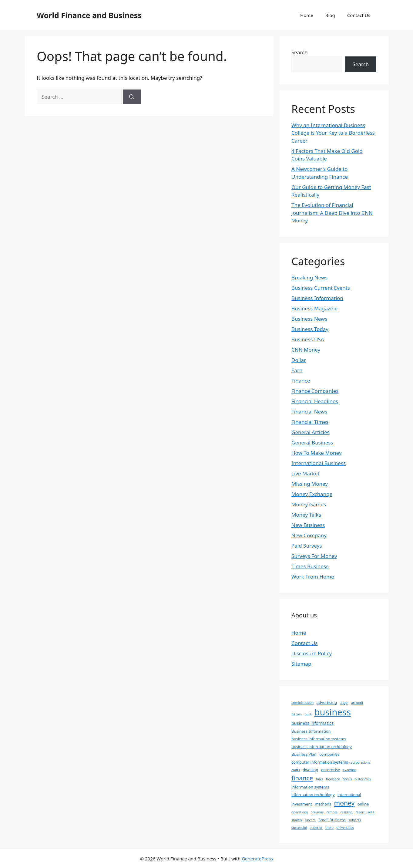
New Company (309, 535)
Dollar (299, 360)
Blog (330, 15)
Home (307, 15)
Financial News (309, 412)
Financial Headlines (315, 401)
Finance (301, 381)
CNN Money (306, 350)
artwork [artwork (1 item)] (357, 703)
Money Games (309, 504)
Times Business (310, 566)
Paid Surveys (307, 546)
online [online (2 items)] (363, 804)
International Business (319, 463)
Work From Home (313, 577)
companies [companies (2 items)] (329, 754)
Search (300, 52)
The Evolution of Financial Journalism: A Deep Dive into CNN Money (332, 213)
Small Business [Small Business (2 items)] (332, 820)
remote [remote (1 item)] (332, 812)
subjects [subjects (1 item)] (355, 820)
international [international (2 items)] (349, 795)
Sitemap (301, 664)
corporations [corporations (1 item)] (361, 762)
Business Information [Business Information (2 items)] (311, 731)
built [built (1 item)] (308, 714)
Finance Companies (315, 391)
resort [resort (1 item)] (360, 812)
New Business (308, 525)
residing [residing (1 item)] (347, 812)
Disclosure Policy (312, 653)
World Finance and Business (89, 15)
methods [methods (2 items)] (323, 804)
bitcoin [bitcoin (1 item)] (297, 714)
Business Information (317, 298)
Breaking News (309, 277)
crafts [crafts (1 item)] (296, 770)
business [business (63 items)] (332, 712)
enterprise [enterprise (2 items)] (331, 770)
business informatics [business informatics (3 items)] (312, 723)
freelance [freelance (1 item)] (333, 779)
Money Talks (306, 515)
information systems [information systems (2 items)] (310, 787)
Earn (297, 370)
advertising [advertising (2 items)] (327, 702)
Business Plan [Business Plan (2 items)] (304, 754)
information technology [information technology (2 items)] (313, 795)
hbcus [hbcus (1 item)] (347, 779)
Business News (309, 319)
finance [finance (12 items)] (302, 778)
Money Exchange (312, 494)
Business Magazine (314, 308)
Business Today (310, 329)
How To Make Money (316, 453)
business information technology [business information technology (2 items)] (322, 747)
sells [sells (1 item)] (371, 812)
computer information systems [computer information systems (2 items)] (320, 762)
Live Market (306, 473)
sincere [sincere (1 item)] (310, 820)
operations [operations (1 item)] (300, 812)
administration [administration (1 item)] (302, 703)
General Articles (311, 432)
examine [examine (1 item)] (349, 770)
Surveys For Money (314, 556)
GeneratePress (257, 859)
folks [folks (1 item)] (320, 779)
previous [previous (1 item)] (317, 812)
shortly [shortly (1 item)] (297, 820)
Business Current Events (321, 288)
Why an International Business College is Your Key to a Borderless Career (333, 133)
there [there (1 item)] (329, 828)
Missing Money (310, 484)
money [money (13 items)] (344, 803)
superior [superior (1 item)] (316, 828)
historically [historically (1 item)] (363, 779)
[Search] (132, 97)
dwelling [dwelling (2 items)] (310, 770)
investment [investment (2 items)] (302, 804)
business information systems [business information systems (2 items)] (319, 739)
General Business (312, 442)
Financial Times (310, 422)
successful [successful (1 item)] (299, 828)
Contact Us (359, 15)
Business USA (308, 339)
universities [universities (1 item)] (345, 828)
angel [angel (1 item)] (344, 703)
